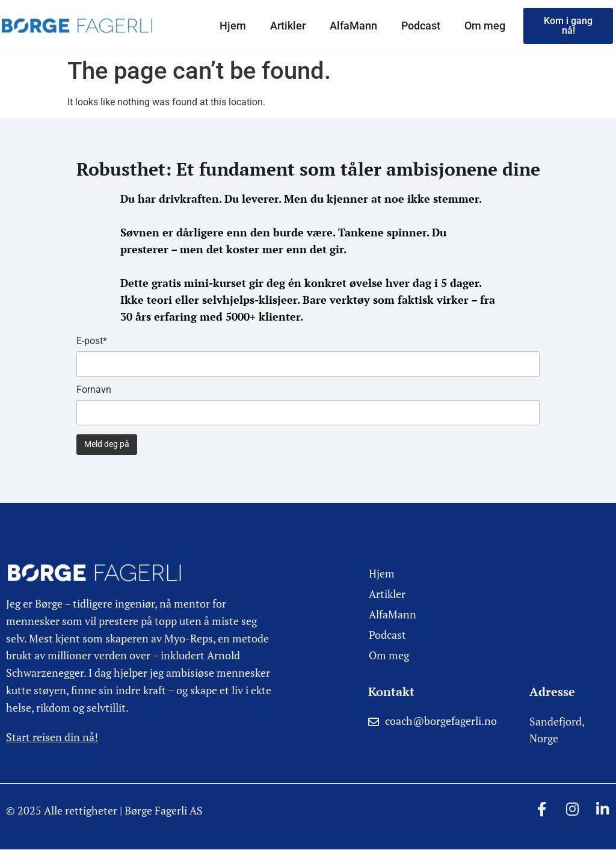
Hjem (233, 26)
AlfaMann (353, 26)
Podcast (421, 26)
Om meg (485, 26)
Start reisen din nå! (52, 737)
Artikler (288, 26)
